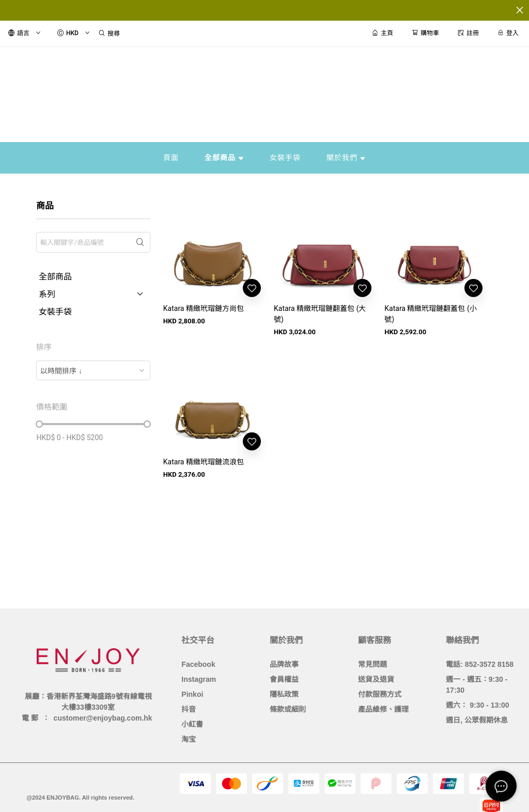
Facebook (198, 664)
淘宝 (189, 739)
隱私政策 (284, 694)
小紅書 (192, 724)
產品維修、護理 (383, 709)
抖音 (189, 709)
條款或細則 (288, 709)
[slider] (39, 424)
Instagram (199, 679)
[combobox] (93, 370)
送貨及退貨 (376, 679)
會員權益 (284, 679)
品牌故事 (284, 664)
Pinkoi (192, 694)
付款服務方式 (380, 694)
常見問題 (372, 664)
